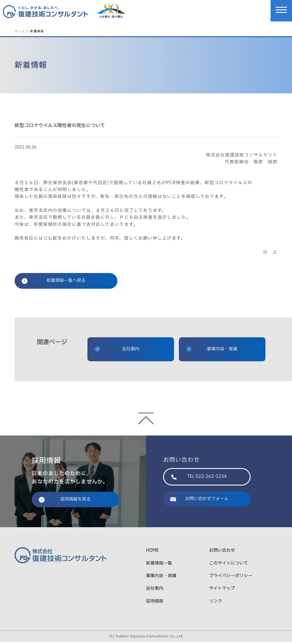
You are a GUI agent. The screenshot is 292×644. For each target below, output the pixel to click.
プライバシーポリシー (231, 578)
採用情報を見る (65, 501)
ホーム (20, 31)
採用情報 (155, 603)
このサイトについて (229, 565)
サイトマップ (222, 590)
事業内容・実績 (212, 351)
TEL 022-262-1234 (199, 479)
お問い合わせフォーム (199, 501)
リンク (216, 603)
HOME (152, 552)
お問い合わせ (222, 552)
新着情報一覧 (159, 565)
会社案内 (117, 351)
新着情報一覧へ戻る (54, 283)
